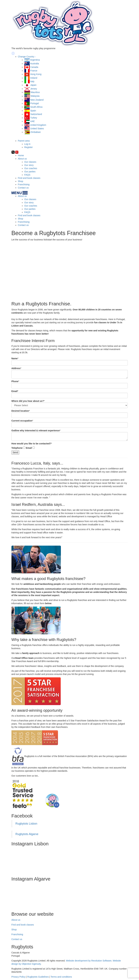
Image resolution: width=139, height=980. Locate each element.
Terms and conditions (61, 977)
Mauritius (35, 92)
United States (37, 129)
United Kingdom (38, 125)
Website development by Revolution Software (89, 961)
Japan (33, 85)
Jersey (33, 89)
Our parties (30, 172)
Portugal (34, 103)
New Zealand (37, 100)
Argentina (35, 60)
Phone (15, 381)
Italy (32, 81)
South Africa (36, 107)
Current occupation (22, 421)
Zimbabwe (35, 132)
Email (14, 391)
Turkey (34, 118)
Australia (35, 64)
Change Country (26, 57)
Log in (27, 144)
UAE (32, 121)
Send (15, 452)
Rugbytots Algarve (27, 834)
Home (21, 155)
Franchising (24, 184)
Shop (21, 181)
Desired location (20, 411)
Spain (33, 111)
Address (16, 368)
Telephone (17, 448)
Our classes (30, 162)
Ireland (34, 78)
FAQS (27, 175)
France (34, 71)
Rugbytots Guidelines (38, 977)
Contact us (23, 188)
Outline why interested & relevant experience (36, 431)
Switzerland (36, 114)
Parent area (24, 141)
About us (22, 159)
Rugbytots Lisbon (26, 824)
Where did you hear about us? (28, 401)
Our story (29, 165)
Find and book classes (29, 178)
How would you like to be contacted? (31, 444)
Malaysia (35, 96)
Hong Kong (36, 74)
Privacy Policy (18, 977)
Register (29, 147)
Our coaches (31, 168)
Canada (34, 67)
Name (15, 358)
